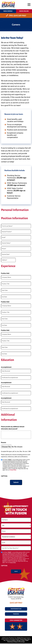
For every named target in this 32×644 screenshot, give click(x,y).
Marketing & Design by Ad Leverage (16, 642)
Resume (4, 442)
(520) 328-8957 (16, 603)
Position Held (5, 273)
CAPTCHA (4, 476)
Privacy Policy (13, 470)
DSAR (27, 641)
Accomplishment (6, 367)
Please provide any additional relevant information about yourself (13, 428)
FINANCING (16, 614)
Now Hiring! (8, 11)
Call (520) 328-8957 (16, 15)
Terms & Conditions (11, 641)
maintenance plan (16, 609)
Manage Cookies (21, 641)
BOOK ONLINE (24, 11)
